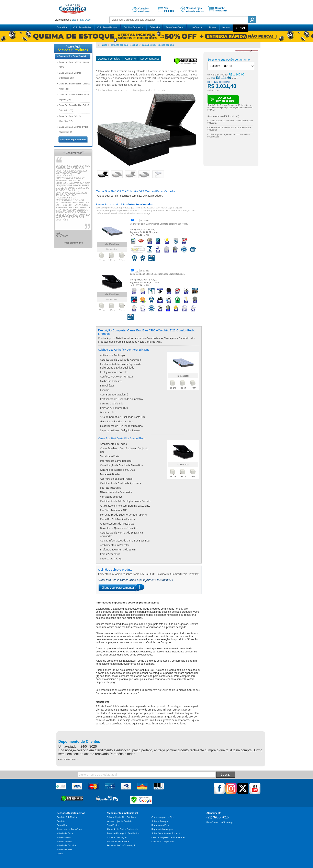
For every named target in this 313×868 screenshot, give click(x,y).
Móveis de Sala (64, 849)
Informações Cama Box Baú (116, 461)
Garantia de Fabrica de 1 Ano (117, 421)
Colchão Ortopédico (133, 27)
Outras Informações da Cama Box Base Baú (125, 541)
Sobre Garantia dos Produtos (166, 833)
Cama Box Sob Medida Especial (118, 519)
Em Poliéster (107, 386)
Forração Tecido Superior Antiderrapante (124, 515)
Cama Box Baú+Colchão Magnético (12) (70, 119)
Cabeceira (155, 27)
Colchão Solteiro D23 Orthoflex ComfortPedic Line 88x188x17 (159, 224)
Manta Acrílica (108, 412)
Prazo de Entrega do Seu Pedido (123, 833)
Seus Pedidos (114, 825)
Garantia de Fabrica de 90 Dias (118, 470)
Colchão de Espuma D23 (114, 408)
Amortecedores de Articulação (117, 524)
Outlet (88, 20)
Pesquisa (252, 20)
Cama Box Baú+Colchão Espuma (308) (74, 65)
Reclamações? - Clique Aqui (121, 845)
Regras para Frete (161, 825)
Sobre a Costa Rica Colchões (121, 817)
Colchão (61, 821)
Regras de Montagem (162, 829)
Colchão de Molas (82, 27)
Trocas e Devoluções (117, 837)
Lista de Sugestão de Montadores (168, 837)
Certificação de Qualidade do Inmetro (121, 399)
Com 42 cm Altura (110, 554)
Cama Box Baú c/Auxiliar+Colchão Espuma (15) (75, 97)
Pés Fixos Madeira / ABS (114, 510)
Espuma (105, 390)
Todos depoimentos (73, 243)
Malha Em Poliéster (111, 381)
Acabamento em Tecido (114, 444)
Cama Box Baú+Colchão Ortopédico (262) (70, 75)
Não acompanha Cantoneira (116, 492)
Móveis (213, 27)
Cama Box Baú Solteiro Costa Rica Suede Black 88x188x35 (157, 274)
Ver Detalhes (112, 244)
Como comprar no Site (163, 817)
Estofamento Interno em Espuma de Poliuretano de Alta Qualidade (121, 366)
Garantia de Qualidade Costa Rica (119, 528)
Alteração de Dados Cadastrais (122, 829)
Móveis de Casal (65, 833)
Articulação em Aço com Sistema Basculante (125, 506)
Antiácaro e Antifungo (113, 355)
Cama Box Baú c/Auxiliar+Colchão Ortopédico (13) (75, 108)
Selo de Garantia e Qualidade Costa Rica (123, 417)
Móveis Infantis (64, 837)
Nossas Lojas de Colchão (119, 821)
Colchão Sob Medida (67, 817)
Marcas (226, 27)
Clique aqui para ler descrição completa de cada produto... (130, 196)
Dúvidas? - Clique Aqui (163, 841)
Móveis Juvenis (64, 841)
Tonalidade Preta (110, 456)
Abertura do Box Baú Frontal (116, 479)
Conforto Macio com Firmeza (117, 377)
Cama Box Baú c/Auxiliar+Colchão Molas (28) (75, 86)
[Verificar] (186, 64)
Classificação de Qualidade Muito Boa (121, 426)
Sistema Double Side (112, 404)
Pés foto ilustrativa (111, 488)
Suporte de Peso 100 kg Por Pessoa (120, 430)
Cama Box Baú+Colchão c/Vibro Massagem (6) (74, 130)
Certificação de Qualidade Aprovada (121, 360)
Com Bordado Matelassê (114, 395)
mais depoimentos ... (69, 759)
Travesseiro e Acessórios (69, 829)
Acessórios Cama (175, 27)
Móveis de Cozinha (66, 845)
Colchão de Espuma (107, 27)
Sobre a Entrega (160, 821)
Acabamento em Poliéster (115, 545)
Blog (74, 20)
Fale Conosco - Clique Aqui (220, 822)
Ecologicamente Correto (114, 372)
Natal (81, 20)
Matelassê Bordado (111, 474)
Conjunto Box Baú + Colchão (73, 56)
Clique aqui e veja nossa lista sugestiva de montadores (155, 724)
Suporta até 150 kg (111, 559)
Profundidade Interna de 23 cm (118, 550)
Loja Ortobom (196, 27)
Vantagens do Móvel (112, 497)
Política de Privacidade (118, 841)
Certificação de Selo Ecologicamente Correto (125, 501)
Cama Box (62, 27)
